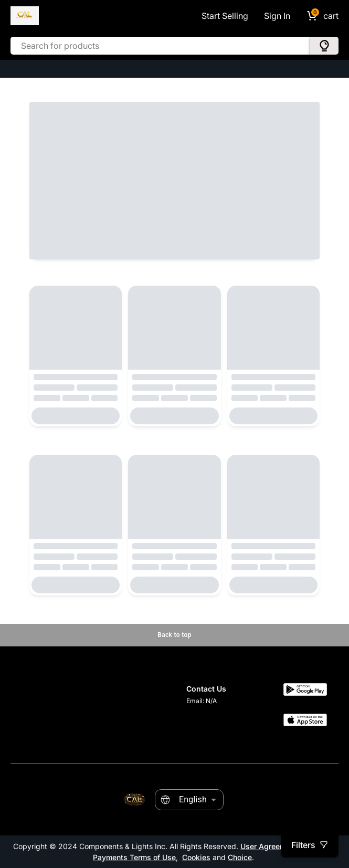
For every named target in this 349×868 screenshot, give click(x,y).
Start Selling (225, 16)
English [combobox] (193, 799)
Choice (240, 857)
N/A (211, 701)
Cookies (196, 857)
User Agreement (269, 846)
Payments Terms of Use (134, 857)
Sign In (277, 16)
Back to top (174, 635)
